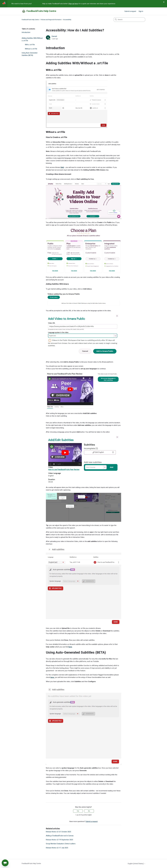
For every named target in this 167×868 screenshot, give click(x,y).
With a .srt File (30, 45)
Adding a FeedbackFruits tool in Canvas (60, 836)
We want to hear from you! (22, 4)
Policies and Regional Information (51, 20)
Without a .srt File (31, 49)
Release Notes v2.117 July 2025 (57, 848)
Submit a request (130, 11)
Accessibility (67, 20)
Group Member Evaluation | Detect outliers (61, 844)
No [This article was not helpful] (89, 811)
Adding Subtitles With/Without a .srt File (32, 39)
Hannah (54, 36)
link (62, 167)
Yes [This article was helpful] (78, 811)
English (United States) (137, 864)
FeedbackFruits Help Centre (30, 20)
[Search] (129, 20)
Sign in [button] (141, 11)
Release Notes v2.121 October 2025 (58, 832)
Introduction (26, 32)
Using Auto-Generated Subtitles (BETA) (30, 54)
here (70, 647)
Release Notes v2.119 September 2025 (59, 840)
